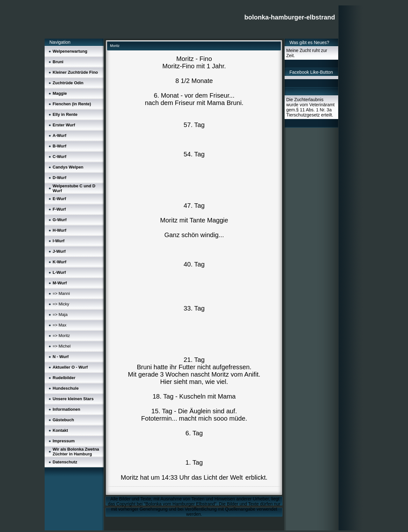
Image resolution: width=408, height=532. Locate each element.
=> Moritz (61, 336)
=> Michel (62, 346)
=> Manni (61, 293)
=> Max (59, 325)
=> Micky (61, 304)
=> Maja (60, 315)
